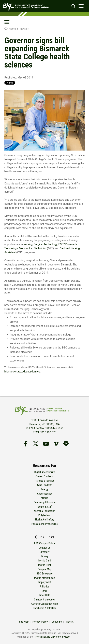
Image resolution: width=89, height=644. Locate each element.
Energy (45, 489)
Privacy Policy (40, 622)
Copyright (57, 622)
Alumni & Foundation (44, 511)
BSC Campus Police (45, 543)
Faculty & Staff (45, 507)
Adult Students (44, 485)
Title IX (70, 622)
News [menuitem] (23, 29)
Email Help (44, 595)
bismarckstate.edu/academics (22, 372)
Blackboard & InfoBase (44, 608)
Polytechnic (44, 515)
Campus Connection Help (45, 604)
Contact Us (45, 548)
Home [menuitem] (10, 29)
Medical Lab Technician (33, 248)
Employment (44, 582)
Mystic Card (45, 561)
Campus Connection (44, 600)
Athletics (45, 587)
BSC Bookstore (44, 574)
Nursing (28, 244)
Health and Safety (45, 520)
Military (45, 498)
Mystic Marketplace (44, 578)
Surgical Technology (45, 244)
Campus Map (45, 569)
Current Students (44, 476)
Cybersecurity (45, 494)
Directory (45, 552)
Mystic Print (44, 565)
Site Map (24, 622)
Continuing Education (45, 502)
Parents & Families (45, 481)
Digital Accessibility (44, 472)
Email (45, 591)
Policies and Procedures (44, 524)
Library (45, 556)
